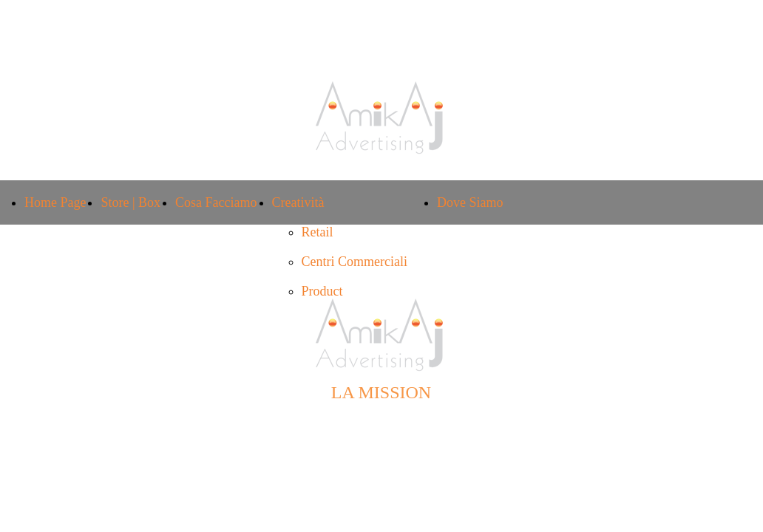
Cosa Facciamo (216, 202)
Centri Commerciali (355, 262)
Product (322, 291)
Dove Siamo (470, 202)
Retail (318, 232)
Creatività (298, 202)
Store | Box (130, 202)
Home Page (55, 202)
